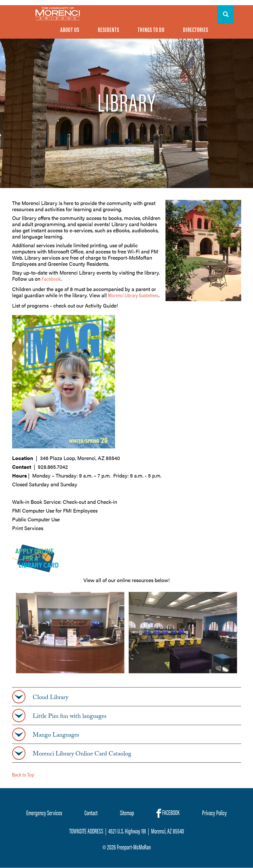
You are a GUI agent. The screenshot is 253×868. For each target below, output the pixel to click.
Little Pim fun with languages (70, 717)
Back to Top (23, 775)
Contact (91, 812)
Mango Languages (56, 736)
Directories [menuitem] (196, 29)
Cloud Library (50, 698)
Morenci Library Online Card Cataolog (82, 755)
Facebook (51, 279)
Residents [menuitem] (108, 29)
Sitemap (127, 812)
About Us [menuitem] (70, 29)
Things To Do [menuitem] (151, 29)
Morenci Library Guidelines (133, 296)
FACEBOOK (168, 813)
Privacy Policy (214, 812)
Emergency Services (44, 812)
